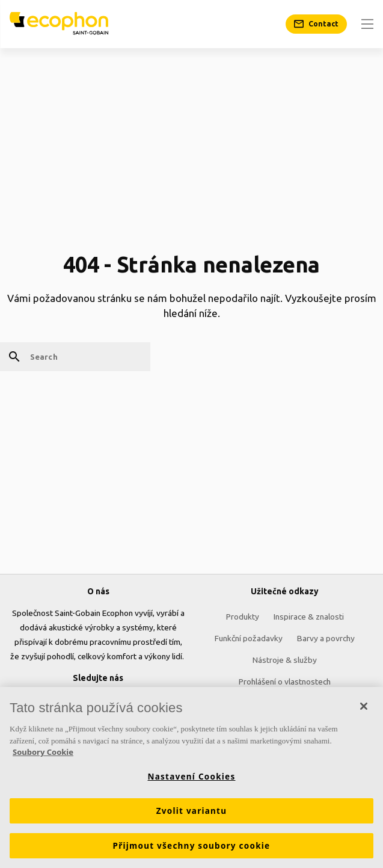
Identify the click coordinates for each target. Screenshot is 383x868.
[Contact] (316, 24)
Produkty (243, 617)
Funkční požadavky (249, 638)
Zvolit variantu (192, 811)
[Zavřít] (364, 707)
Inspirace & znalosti (309, 617)
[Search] (75, 357)
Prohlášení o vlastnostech (285, 682)
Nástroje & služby (285, 660)
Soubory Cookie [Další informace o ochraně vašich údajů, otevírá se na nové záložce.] (43, 753)
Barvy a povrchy (326, 638)
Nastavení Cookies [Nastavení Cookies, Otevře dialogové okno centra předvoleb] (192, 777)
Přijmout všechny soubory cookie (192, 846)
